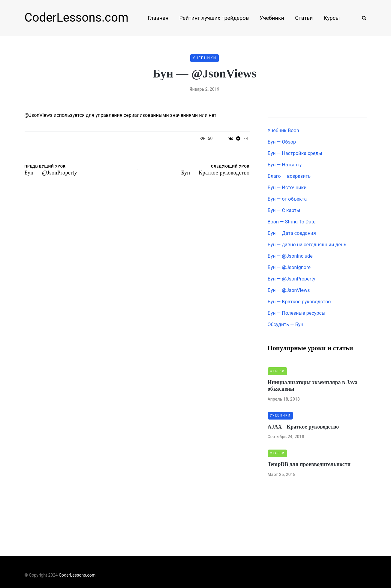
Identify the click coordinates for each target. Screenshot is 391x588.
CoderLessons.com (77, 18)
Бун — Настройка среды (295, 153)
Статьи (304, 18)
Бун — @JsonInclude (290, 256)
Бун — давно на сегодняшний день (307, 245)
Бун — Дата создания (292, 233)
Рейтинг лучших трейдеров (214, 18)
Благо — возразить (289, 176)
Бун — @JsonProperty (292, 279)
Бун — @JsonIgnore (289, 267)
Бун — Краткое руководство (299, 302)
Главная (158, 18)
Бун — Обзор (282, 142)
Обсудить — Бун (286, 324)
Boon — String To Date (292, 222)
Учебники (272, 18)
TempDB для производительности (309, 464)
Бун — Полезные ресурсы (297, 313)
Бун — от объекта (287, 199)
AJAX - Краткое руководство (303, 427)
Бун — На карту (285, 165)
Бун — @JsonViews (289, 290)
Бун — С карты (284, 210)
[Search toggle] (362, 18)
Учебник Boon (283, 130)
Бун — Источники (287, 188)
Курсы (332, 18)
